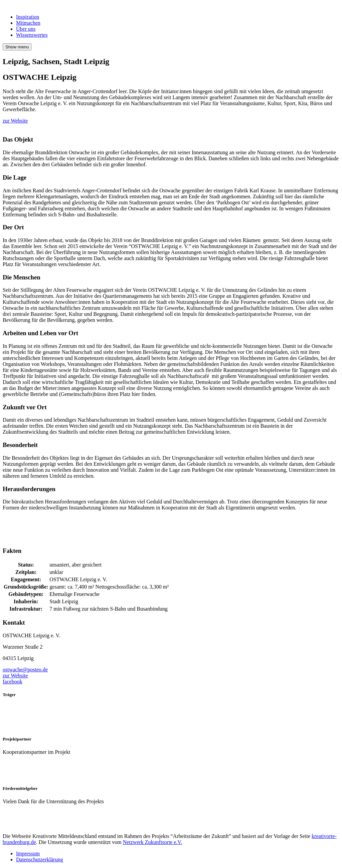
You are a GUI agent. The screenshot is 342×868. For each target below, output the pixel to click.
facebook (13, 682)
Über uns (26, 29)
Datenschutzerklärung (39, 859)
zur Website (15, 121)
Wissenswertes (32, 35)
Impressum (28, 853)
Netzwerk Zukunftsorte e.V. (152, 842)
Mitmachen (28, 23)
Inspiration (28, 17)
